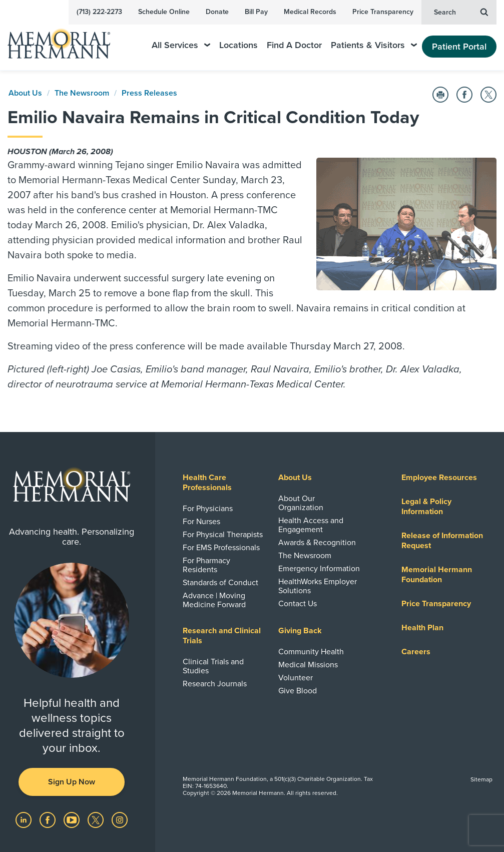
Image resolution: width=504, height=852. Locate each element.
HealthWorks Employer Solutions (318, 586)
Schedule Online (164, 12)
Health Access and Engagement (311, 525)
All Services (181, 45)
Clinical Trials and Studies (213, 666)
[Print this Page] (440, 95)
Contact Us (298, 604)
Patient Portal (459, 47)
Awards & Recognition (317, 543)
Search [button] (461, 12)
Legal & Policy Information (426, 507)
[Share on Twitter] (488, 95)
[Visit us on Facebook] (49, 819)
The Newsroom (82, 93)
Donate (217, 12)
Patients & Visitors (374, 45)
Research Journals (215, 684)
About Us (25, 93)
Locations (238, 45)
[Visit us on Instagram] (120, 819)
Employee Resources (439, 478)
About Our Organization (301, 503)
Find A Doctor (294, 45)
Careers (416, 652)
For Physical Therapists (223, 535)
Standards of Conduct (220, 583)
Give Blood (298, 691)
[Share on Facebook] (464, 95)
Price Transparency (383, 12)
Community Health (311, 652)
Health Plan (422, 628)
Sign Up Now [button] (72, 782)
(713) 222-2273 (99, 12)
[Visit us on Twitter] (97, 819)
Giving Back (300, 631)
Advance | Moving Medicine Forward (214, 600)
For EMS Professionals (221, 548)
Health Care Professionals (207, 483)
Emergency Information (319, 569)
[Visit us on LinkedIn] (25, 819)
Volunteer (296, 678)
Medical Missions (308, 665)
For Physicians (208, 509)
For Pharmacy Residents (206, 565)
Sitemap (481, 779)
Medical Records (310, 12)
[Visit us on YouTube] (73, 819)
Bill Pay (256, 12)
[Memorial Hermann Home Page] (66, 39)
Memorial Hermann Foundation (437, 575)
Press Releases (149, 93)
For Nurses (201, 522)
